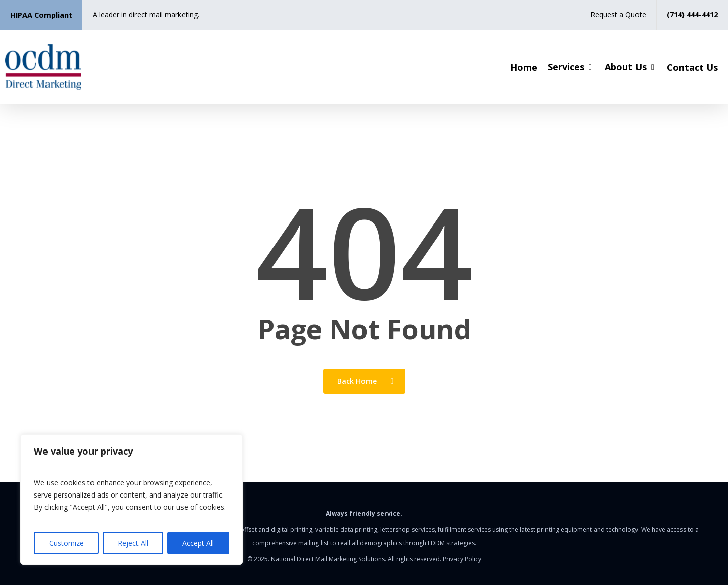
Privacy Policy (462, 559)
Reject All (133, 543)
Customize (66, 543)
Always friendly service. (364, 513)
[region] (131, 500)
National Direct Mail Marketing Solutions (328, 559)
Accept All (198, 543)
